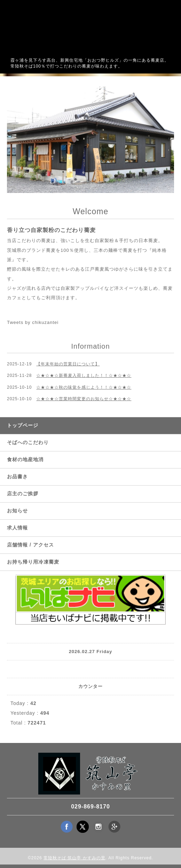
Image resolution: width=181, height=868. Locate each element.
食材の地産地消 (25, 459)
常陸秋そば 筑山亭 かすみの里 (74, 858)
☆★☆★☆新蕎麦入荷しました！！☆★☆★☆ (84, 375)
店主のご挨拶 (23, 494)
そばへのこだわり (28, 442)
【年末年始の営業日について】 (68, 364)
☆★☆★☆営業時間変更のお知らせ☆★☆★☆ (84, 399)
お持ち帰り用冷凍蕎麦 (33, 562)
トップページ (23, 425)
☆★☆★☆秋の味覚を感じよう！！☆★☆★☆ (84, 387)
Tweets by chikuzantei (33, 322)
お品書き (17, 476)
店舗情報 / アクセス (30, 545)
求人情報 (17, 528)
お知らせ (17, 511)
